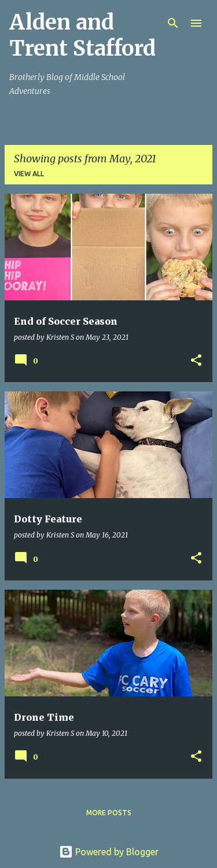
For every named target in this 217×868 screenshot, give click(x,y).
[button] (196, 361)
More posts (109, 813)
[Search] (173, 23)
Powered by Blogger (109, 852)
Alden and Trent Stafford (82, 35)
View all (29, 174)
